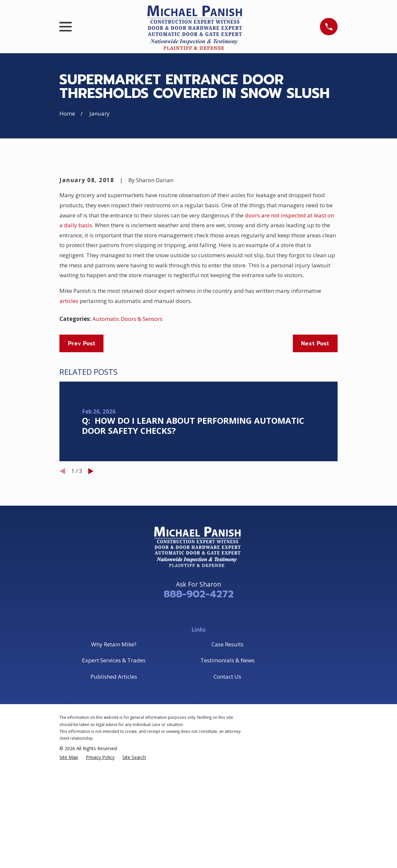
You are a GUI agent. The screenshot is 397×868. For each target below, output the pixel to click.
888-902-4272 (199, 705)
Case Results (228, 755)
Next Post (315, 454)
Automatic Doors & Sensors (127, 430)
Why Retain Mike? (114, 755)
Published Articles (114, 788)
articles (70, 412)
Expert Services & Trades (114, 771)
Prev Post (82, 454)
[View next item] (91, 582)
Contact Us (227, 788)
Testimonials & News (228, 771)
